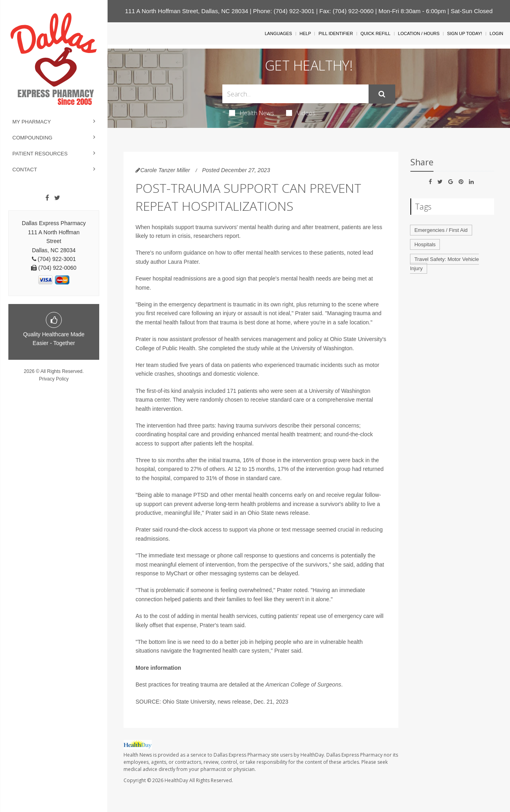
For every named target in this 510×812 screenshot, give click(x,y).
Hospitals (425, 244)
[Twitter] (57, 198)
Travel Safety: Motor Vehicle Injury (444, 264)
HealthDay (176, 780)
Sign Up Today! (465, 33)
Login (496, 33)
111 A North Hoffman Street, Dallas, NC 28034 (187, 11)
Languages (278, 33)
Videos (301, 113)
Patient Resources (40, 154)
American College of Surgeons (303, 685)
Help (305, 33)
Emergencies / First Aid (441, 230)
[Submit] (382, 94)
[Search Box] (296, 94)
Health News (252, 113)
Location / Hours (419, 33)
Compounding (32, 138)
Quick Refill (376, 33)
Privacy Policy (54, 379)
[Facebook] (47, 198)
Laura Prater (183, 262)
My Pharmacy (32, 122)
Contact (25, 170)
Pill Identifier (335, 33)
